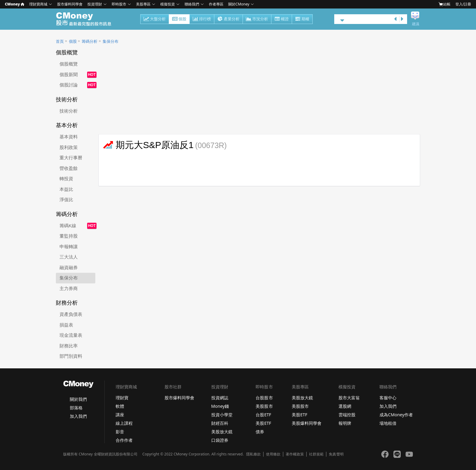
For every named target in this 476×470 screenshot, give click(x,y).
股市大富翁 (349, 398)
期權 (302, 19)
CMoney (15, 4)
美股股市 (264, 406)
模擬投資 (168, 4)
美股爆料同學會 (307, 423)
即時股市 (119, 4)
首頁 (60, 41)
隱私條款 (253, 454)
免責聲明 (336, 454)
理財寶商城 (38, 4)
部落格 (76, 408)
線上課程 (124, 423)
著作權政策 (295, 454)
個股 (179, 19)
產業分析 (228, 19)
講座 (120, 415)
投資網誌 (220, 398)
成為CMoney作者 (396, 415)
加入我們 (78, 416)
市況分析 (257, 19)
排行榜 (202, 19)
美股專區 (143, 4)
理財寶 (122, 398)
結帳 (444, 4)
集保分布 (110, 41)
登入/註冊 (463, 4)
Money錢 (220, 406)
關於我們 (78, 399)
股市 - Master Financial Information (87, 19)
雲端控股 (347, 415)
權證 (282, 19)
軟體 (120, 406)
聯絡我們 (192, 4)
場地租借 (388, 423)
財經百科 (220, 423)
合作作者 (124, 440)
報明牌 (345, 423)
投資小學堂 (222, 415)
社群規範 (316, 454)
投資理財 (95, 4)
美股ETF (263, 423)
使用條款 (273, 454)
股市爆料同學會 (70, 4)
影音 (120, 432)
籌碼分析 (90, 41)
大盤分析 (155, 19)
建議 (416, 24)
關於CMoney (239, 4)
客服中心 (388, 398)
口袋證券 (220, 440)
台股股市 (264, 398)
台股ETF (263, 415)
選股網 (345, 406)
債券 (260, 432)
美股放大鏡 (222, 432)
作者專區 (216, 4)
